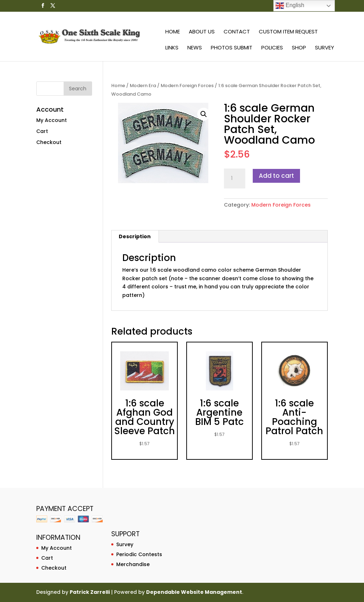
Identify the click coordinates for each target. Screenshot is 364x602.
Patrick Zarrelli (90, 592)
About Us (202, 32)
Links (172, 48)
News (195, 48)
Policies (272, 48)
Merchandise (133, 564)
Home (173, 32)
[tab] (135, 236)
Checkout (49, 142)
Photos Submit (232, 48)
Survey (325, 48)
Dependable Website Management (194, 592)
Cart (42, 131)
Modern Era (143, 86)
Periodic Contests (139, 554)
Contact (237, 32)
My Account (52, 120)
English (290, 6)
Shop (299, 48)
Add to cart (276, 176)
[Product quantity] (235, 179)
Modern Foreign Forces (187, 86)
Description (135, 236)
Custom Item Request (288, 32)
